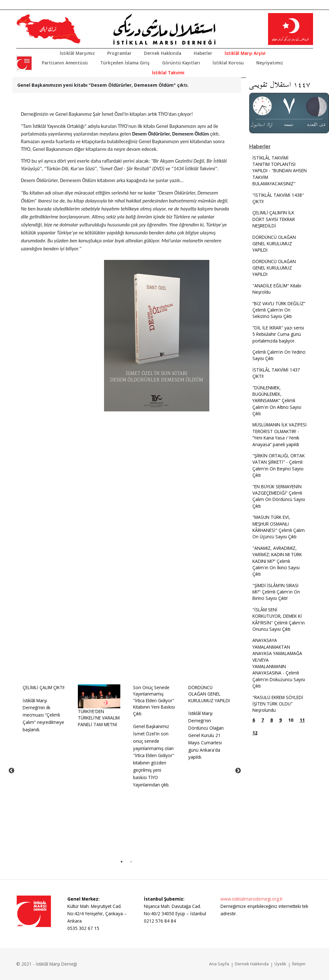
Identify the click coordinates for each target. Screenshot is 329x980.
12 (255, 733)
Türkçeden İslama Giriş (125, 63)
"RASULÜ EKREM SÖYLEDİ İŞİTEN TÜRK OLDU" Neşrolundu (278, 704)
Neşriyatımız (270, 63)
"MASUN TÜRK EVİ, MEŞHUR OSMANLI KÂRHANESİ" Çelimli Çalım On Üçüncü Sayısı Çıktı (279, 527)
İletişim (299, 964)
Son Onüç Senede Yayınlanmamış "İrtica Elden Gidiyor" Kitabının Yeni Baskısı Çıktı (154, 700)
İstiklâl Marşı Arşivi (245, 53)
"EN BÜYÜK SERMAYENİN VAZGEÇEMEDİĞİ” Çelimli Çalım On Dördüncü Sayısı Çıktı (279, 496)
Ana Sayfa (219, 964)
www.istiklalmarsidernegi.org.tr (252, 899)
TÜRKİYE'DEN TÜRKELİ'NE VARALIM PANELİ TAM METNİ (99, 718)
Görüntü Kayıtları (181, 63)
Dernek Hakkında (163, 53)
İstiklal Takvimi (168, 73)
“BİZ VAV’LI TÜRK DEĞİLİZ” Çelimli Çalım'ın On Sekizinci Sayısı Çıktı (279, 310)
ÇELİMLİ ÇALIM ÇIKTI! (44, 687)
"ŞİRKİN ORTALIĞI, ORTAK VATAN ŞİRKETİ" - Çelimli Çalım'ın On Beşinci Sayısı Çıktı (279, 465)
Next (238, 771)
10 (291, 720)
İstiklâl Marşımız (77, 53)
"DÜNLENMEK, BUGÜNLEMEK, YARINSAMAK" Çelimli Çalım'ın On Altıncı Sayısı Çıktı (277, 401)
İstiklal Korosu (228, 63)
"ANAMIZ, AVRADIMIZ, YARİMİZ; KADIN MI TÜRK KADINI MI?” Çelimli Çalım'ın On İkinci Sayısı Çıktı (277, 561)
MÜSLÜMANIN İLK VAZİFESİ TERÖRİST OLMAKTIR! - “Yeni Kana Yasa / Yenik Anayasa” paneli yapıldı (280, 434)
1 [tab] (122, 862)
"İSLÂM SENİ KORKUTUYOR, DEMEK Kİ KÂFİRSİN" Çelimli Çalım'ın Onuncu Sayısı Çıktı (279, 619)
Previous (11, 771)
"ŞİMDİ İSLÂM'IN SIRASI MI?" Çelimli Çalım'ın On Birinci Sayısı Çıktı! (276, 592)
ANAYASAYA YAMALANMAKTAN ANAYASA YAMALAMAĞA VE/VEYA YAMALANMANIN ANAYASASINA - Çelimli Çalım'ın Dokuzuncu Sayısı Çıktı (279, 663)
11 (302, 720)
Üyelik (280, 964)
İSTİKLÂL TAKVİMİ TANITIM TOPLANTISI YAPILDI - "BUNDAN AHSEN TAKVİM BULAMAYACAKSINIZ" (280, 171)
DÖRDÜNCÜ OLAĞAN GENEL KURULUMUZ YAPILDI (209, 694)
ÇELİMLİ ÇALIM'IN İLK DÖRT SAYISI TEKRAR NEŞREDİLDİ (274, 219)
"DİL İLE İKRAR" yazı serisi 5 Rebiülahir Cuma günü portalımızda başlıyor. (278, 334)
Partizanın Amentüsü (65, 63)
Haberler (203, 53)
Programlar (119, 53)
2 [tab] (131, 862)
